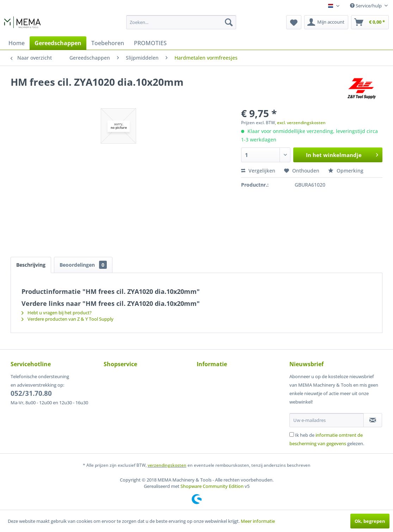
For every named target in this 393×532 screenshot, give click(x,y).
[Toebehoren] (108, 43)
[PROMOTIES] (150, 43)
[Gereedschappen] (58, 43)
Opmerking (346, 171)
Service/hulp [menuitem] (366, 6)
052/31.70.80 (31, 393)
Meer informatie (258, 521)
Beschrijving (31, 265)
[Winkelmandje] (370, 22)
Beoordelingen (83, 265)
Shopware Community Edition (212, 486)
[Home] (17, 43)
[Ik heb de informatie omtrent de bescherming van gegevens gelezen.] (292, 434)
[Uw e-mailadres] (327, 420)
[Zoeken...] (181, 22)
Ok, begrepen (370, 521)
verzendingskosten (167, 465)
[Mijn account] (326, 22)
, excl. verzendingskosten (300, 123)
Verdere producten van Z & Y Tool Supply (67, 319)
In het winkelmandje (342, 154)
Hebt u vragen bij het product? (57, 313)
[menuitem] (181, 22)
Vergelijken (258, 171)
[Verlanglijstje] (294, 22)
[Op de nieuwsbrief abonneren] (373, 420)
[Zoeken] (229, 22)
